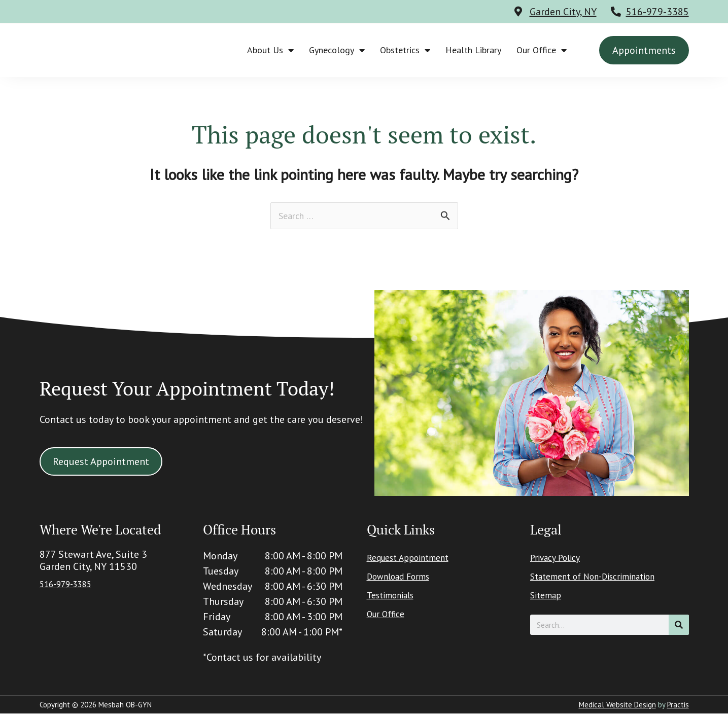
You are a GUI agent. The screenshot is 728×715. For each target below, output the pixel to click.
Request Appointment (415, 559)
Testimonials (395, 597)
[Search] (679, 626)
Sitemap (549, 597)
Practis (678, 706)
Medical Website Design (617, 706)
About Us (270, 50)
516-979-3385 (657, 12)
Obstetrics (405, 50)
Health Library (473, 50)
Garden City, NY (563, 12)
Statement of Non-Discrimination (605, 578)
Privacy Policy (560, 559)
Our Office (542, 50)
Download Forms (404, 578)
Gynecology (337, 50)
